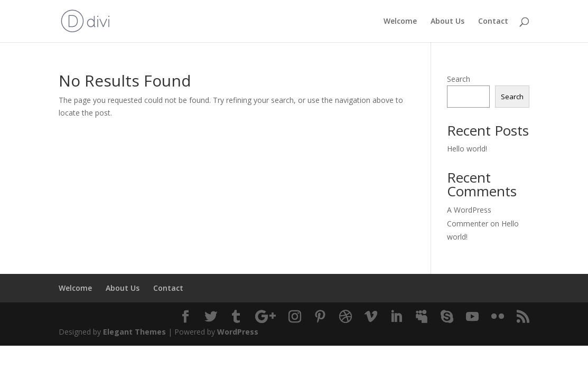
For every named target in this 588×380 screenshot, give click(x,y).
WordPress (238, 332)
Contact (493, 22)
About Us (447, 22)
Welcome (400, 22)
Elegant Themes (134, 332)
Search (459, 79)
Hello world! (467, 149)
